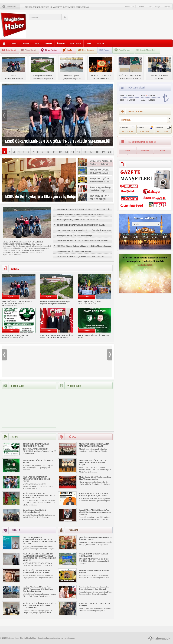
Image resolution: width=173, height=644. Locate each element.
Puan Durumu (125, 50)
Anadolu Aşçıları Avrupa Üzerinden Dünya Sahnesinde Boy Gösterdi (94, 588)
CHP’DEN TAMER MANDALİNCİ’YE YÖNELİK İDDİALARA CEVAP (84, 232)
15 (79, 152)
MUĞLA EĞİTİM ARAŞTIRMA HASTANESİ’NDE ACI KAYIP (37, 571)
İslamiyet (61, 43)
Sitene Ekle (129, 6)
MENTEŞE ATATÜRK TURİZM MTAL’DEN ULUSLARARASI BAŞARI (93, 462)
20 (109, 152)
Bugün (127, 150)
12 (60, 152)
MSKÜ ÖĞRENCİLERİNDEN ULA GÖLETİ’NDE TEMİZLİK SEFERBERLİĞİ (57, 7)
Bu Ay (163, 150)
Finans (106, 50)
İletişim (167, 6)
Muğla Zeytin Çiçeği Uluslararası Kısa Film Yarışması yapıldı (95, 478)
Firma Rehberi (51, 50)
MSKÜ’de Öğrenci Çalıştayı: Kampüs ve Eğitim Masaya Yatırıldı (84, 246)
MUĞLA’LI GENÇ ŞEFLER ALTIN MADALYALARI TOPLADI (94, 445)
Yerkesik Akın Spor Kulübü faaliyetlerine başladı (34, 511)
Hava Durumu (88, 50)
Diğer (100, 43)
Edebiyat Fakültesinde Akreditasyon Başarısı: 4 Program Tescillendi (80, 216)
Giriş (150, 6)
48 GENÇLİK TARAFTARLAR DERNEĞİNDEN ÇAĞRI (81, 225)
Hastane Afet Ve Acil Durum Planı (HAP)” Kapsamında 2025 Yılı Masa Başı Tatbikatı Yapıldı (38, 589)
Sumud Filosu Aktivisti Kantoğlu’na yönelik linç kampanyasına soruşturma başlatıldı (95, 512)
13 (66, 152)
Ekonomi (26, 43)
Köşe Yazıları (75, 43)
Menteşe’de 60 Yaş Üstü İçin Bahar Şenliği (74, 235)
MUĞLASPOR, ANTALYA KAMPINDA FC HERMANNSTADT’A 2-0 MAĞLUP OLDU (39, 495)
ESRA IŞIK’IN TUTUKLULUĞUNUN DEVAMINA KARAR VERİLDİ (82, 242)
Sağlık (89, 43)
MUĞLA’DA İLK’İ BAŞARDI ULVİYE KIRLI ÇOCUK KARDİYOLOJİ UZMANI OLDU (39, 605)
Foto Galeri (11, 50)
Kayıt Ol (141, 6)
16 (85, 152)
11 (54, 152)
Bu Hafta (145, 150)
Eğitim (14, 43)
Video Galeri (30, 50)
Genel (37, 43)
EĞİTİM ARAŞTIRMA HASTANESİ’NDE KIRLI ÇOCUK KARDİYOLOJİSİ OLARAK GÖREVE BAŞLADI (40, 540)
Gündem (48, 43)
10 (48, 152)
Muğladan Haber (13, 638)
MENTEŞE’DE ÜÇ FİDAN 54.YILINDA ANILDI (77, 220)
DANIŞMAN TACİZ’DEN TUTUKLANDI (75, 251)
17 (91, 152)
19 (103, 152)
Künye (158, 6)
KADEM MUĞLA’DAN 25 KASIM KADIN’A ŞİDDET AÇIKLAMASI (94, 494)
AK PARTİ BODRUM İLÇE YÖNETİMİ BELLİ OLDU (80, 257)
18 (97, 152)
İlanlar (70, 50)
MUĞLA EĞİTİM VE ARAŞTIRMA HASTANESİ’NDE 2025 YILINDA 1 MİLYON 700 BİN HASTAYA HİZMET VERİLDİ (39, 557)
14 (73, 152)
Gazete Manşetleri (148, 50)
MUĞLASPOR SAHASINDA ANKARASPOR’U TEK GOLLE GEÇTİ (37, 479)
